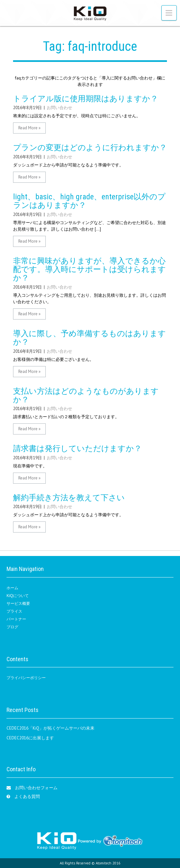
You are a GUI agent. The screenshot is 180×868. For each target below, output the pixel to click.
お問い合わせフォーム (36, 788)
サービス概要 (18, 604)
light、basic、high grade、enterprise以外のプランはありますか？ (89, 201)
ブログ (12, 627)
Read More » (29, 128)
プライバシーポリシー (26, 678)
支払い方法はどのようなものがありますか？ (86, 395)
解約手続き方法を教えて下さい (69, 498)
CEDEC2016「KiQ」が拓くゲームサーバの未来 (50, 728)
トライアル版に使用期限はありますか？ (86, 99)
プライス (14, 611)
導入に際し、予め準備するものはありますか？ (90, 338)
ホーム (12, 588)
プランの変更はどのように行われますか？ (90, 148)
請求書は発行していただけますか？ (77, 448)
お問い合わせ (59, 108)
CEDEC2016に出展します (30, 738)
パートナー (16, 619)
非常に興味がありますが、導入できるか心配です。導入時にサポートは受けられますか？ (90, 270)
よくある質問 (27, 797)
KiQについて (18, 596)
